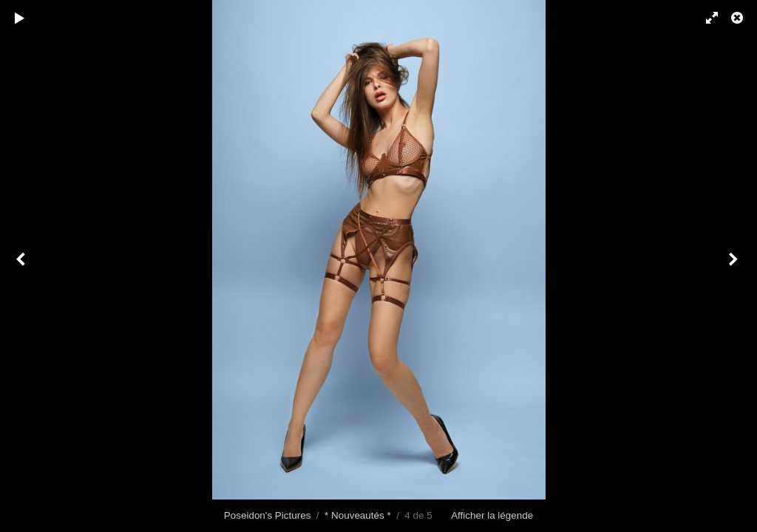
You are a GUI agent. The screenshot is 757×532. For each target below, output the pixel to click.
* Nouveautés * (358, 515)
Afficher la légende (492, 515)
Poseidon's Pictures (268, 515)
